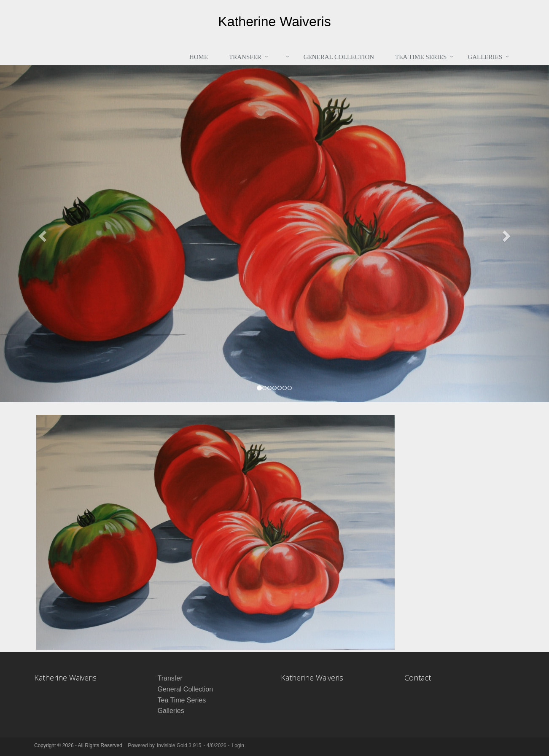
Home (199, 57)
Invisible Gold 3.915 (180, 745)
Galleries (485, 57)
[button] (41, 234)
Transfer (245, 57)
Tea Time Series (421, 57)
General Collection (339, 57)
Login (238, 745)
